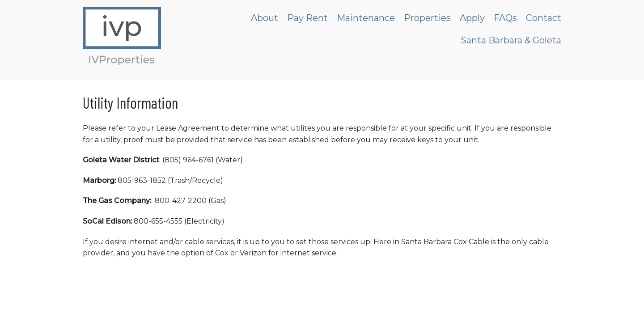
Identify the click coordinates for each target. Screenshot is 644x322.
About (265, 18)
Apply (472, 18)
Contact (544, 18)
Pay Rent (307, 18)
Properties (427, 18)
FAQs (505, 18)
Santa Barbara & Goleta (511, 40)
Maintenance (366, 18)
